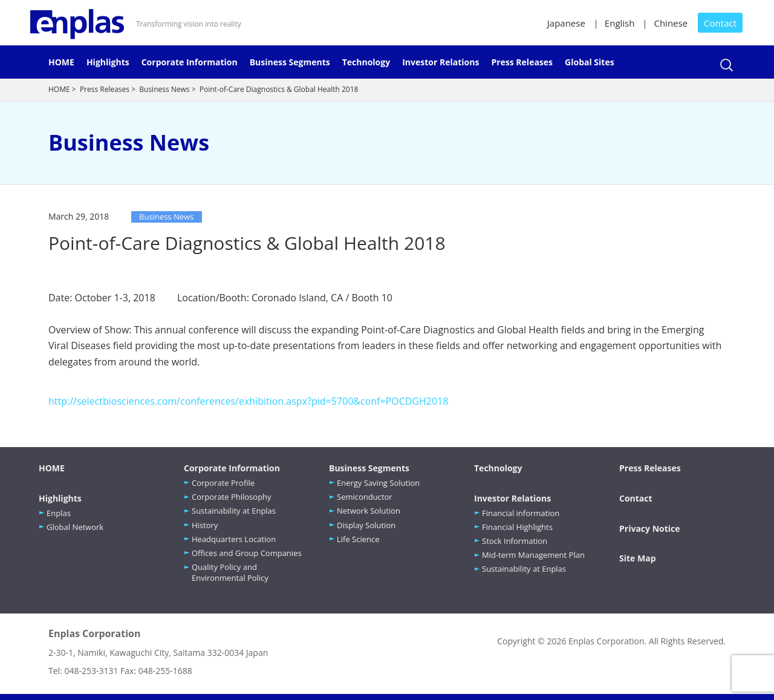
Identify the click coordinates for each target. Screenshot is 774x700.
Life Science (358, 539)
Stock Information (515, 541)
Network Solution (369, 511)
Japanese (566, 23)
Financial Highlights (517, 527)
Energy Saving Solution (378, 483)
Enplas (59, 513)
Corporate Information (190, 62)
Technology (366, 62)
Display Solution (366, 525)
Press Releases (522, 62)
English (620, 23)
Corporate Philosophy (232, 497)
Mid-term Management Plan (533, 555)
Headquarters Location (234, 539)
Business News (164, 89)
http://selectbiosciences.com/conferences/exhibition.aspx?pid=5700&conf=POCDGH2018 (248, 401)
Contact (720, 23)
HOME (61, 62)
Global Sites (590, 62)
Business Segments (290, 62)
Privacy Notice (650, 528)
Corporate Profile (223, 483)
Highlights (108, 62)
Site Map (637, 558)
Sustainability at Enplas (234, 511)
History (205, 525)
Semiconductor (365, 497)
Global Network (75, 527)
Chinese (671, 23)
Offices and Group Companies (247, 553)
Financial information (521, 513)
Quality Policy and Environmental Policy (230, 572)
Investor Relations (441, 62)
